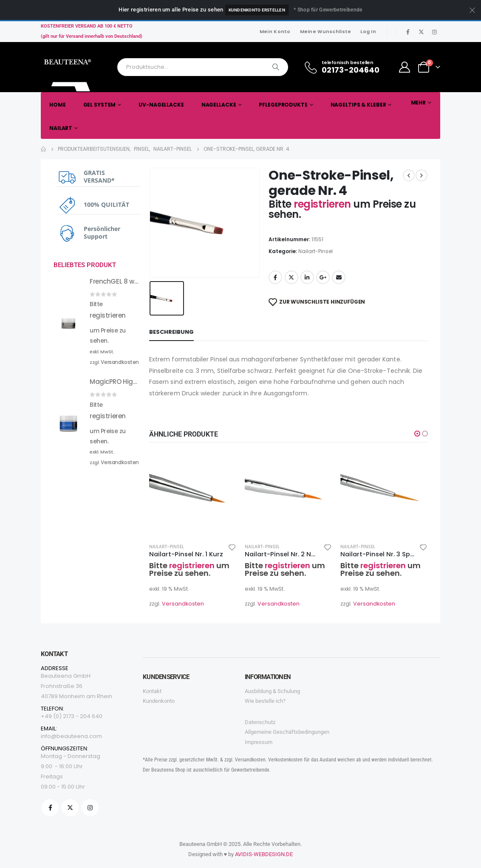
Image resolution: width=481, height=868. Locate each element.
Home (58, 105)
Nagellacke (219, 105)
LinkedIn (307, 277)
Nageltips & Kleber (358, 105)
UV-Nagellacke (161, 105)
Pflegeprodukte (283, 105)
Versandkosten (183, 604)
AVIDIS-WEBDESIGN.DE (264, 854)
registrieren (323, 204)
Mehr (419, 103)
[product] (193, 493)
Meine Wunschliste (326, 31)
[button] (417, 434)
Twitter (291, 277)
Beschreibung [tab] (171, 332)
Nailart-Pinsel (315, 251)
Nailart (61, 128)
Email (339, 277)
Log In (368, 31)
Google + (323, 277)
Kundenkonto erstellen (257, 10)
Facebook (275, 277)
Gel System (100, 105)
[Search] (276, 67)
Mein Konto (275, 31)
